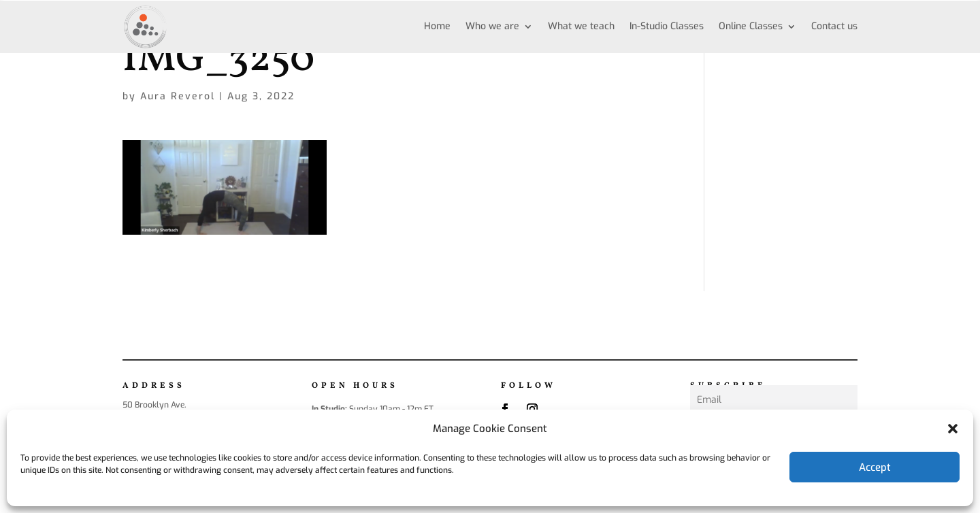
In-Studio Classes (667, 26)
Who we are (492, 26)
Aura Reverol (178, 96)
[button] (953, 429)
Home (437, 26)
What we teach (581, 26)
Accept (875, 467)
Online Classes (751, 26)
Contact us (834, 26)
